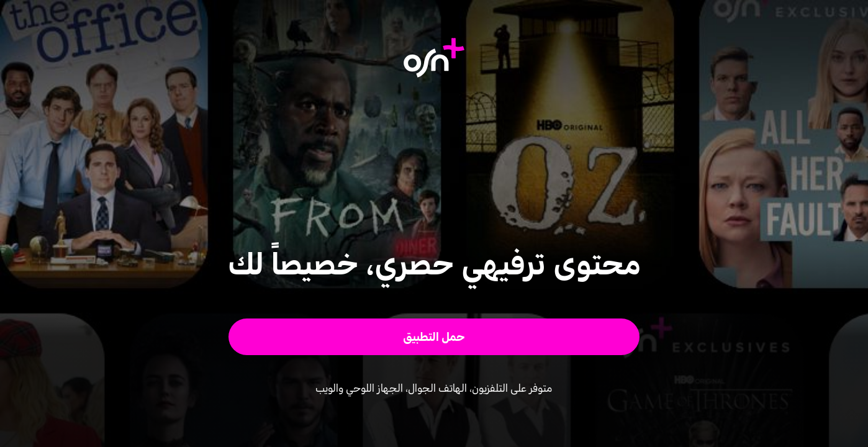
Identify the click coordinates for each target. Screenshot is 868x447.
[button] (434, 337)
